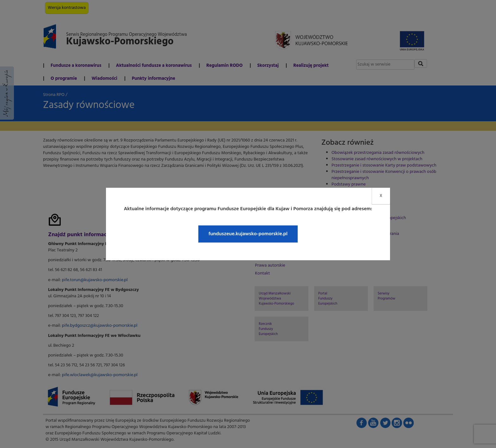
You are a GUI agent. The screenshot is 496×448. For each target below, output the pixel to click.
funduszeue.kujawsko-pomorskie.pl (248, 234)
